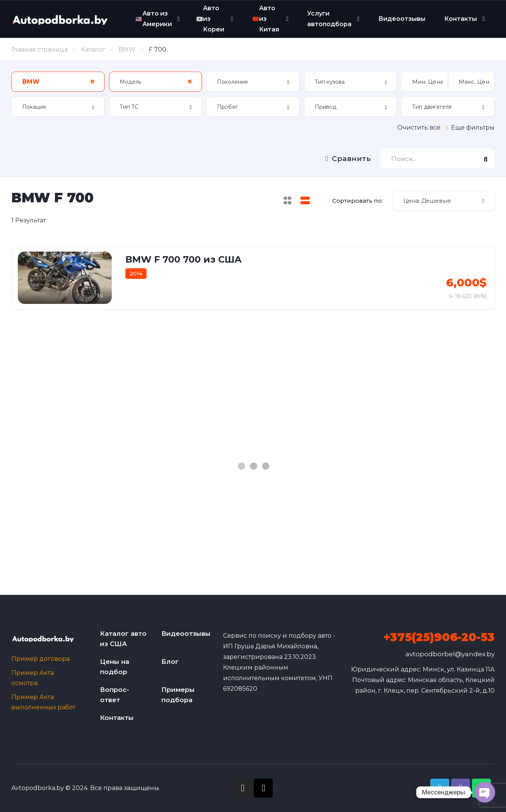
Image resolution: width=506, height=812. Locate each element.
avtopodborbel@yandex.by (450, 654)
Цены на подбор (115, 667)
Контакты (461, 19)
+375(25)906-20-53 (439, 637)
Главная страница (40, 49)
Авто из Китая (266, 19)
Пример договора (41, 659)
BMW (127, 49)
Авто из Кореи (210, 19)
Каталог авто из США (123, 639)
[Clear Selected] (92, 81)
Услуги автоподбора (329, 19)
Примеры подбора (178, 695)
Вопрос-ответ (115, 695)
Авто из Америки (154, 19)
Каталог (93, 49)
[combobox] (58, 82)
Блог (170, 662)
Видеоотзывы (402, 19)
